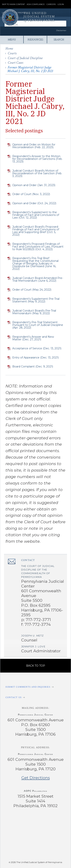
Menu (12, 39)
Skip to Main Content (13, 4)
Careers (51, 4)
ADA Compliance (36, 4)
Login (61, 4)
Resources (35, 39)
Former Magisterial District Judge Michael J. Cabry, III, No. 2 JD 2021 (30, 69)
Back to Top (36, 666)
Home (9, 49)
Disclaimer (61, 30)
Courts (12, 53)
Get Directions (36, 778)
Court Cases (15, 63)
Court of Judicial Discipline (25, 58)
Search (59, 39)
